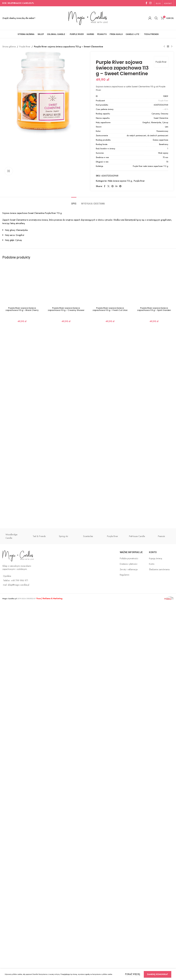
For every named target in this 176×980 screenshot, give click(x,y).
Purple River (25, 47)
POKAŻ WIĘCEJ (133, 974)
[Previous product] (164, 47)
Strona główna (9, 47)
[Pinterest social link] (113, 186)
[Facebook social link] (146, 3)
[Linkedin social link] (116, 186)
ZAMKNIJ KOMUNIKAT (158, 974)
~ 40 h (165, 109)
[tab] (74, 773)
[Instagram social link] (150, 3)
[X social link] (108, 186)
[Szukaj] (156, 18)
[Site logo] (88, 18)
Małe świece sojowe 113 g (120, 181)
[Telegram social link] (120, 186)
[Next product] (172, 47)
